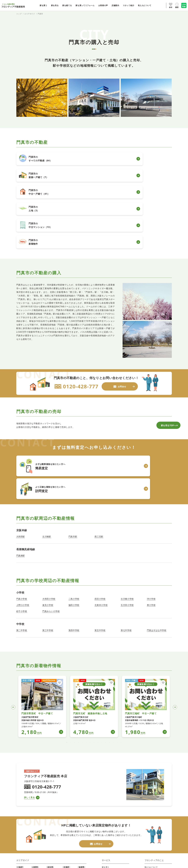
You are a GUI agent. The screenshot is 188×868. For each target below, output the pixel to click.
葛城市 (49, 823)
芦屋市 (34, 811)
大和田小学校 (49, 515)
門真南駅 (21, 472)
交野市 (19, 831)
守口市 (19, 792)
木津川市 (67, 800)
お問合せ (148, 811)
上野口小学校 (23, 521)
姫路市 (34, 827)
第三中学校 (48, 546)
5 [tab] (82, 659)
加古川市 (35, 819)
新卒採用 (149, 807)
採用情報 (148, 804)
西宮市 (34, 800)
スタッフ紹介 (150, 796)
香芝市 (49, 819)
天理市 (49, 804)
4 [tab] (79, 659)
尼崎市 (34, 796)
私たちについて (151, 788)
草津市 (81, 800)
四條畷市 (20, 800)
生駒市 (49, 796)
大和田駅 (21, 453)
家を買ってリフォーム (111, 800)
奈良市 (49, 792)
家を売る (106, 792)
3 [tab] (75, 659)
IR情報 (149, 800)
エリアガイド (23, 781)
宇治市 (66, 796)
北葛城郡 (50, 835)
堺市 (18, 839)
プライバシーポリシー (111, 832)
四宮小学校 (100, 515)
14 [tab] (117, 659)
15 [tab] (121, 659)
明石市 (34, 815)
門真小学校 (22, 515)
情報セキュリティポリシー (138, 832)
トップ (19, 14)
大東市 (19, 796)
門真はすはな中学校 (157, 546)
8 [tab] (94, 659)
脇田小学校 (74, 521)
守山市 (81, 796)
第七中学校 (126, 546)
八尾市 (19, 811)
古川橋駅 (47, 453)
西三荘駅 (99, 453)
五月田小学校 (127, 521)
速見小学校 (48, 521)
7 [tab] (90, 659)
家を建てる (107, 796)
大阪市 (19, 835)
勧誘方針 (161, 832)
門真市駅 (73, 453)
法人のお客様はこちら (111, 836)
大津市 (81, 792)
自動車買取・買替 (111, 807)
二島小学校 (74, 515)
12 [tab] (110, 659)
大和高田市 (51, 815)
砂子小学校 (22, 527)
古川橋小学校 (127, 515)
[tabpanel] (42, 623)
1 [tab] (67, 659)
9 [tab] (98, 659)
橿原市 (49, 811)
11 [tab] (106, 659)
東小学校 (151, 521)
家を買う (106, 788)
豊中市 (19, 815)
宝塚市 (34, 807)
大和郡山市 (51, 800)
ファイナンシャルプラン (112, 804)
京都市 (66, 792)
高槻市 (19, 819)
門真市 (19, 804)
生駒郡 (49, 831)
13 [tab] (113, 659)
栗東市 (81, 804)
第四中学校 (74, 546)
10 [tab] (102, 659)
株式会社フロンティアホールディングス (118, 841)
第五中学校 (100, 546)
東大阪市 (20, 807)
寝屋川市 (20, 827)
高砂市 (34, 823)
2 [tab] (71, 659)
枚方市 (19, 823)
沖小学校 (151, 515)
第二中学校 (22, 546)
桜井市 (49, 807)
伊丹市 (34, 804)
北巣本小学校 (101, 521)
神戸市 (34, 792)
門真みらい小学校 (51, 527)
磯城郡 (49, 827)
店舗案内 (148, 792)
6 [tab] (86, 659)
